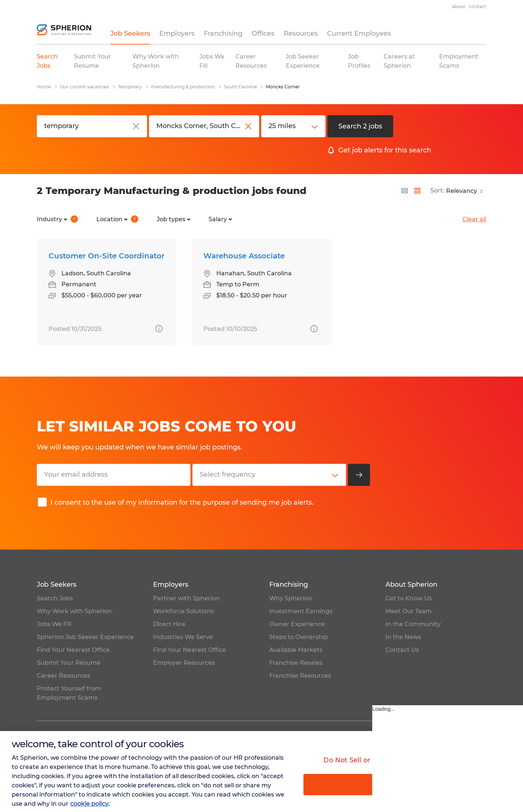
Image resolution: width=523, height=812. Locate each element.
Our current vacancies (84, 87)
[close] (136, 126)
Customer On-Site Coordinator (106, 256)
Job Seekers (130, 33)
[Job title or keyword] (92, 126)
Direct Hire (169, 624)
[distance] (293, 126)
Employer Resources (184, 663)
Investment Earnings (301, 611)
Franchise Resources (300, 676)
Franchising (223, 33)
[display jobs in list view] (405, 191)
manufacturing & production (183, 87)
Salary (220, 219)
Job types (173, 219)
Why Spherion (291, 598)
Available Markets (296, 650)
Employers (177, 33)
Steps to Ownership (299, 637)
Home (44, 87)
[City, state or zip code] (204, 126)
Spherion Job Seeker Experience (85, 637)
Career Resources (63, 676)
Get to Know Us (409, 598)
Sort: (437, 190)
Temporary (130, 87)
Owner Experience (297, 624)
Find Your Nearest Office (73, 650)
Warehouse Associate (244, 256)
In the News (403, 637)
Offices (263, 33)
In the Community (413, 624)
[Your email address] (114, 475)
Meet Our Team (409, 611)
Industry (57, 219)
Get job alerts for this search (385, 150)
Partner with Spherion (186, 598)
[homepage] (64, 30)
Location (117, 219)
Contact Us (402, 650)
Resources (301, 33)
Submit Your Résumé (69, 663)
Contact (478, 6)
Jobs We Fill (54, 624)
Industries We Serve (183, 637)
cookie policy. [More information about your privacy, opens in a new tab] (90, 804)
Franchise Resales (296, 663)
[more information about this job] (159, 329)
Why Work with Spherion (74, 611)
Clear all (474, 219)
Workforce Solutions (183, 611)
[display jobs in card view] (417, 191)
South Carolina (240, 87)
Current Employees (359, 33)
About (459, 6)
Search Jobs (55, 598)
